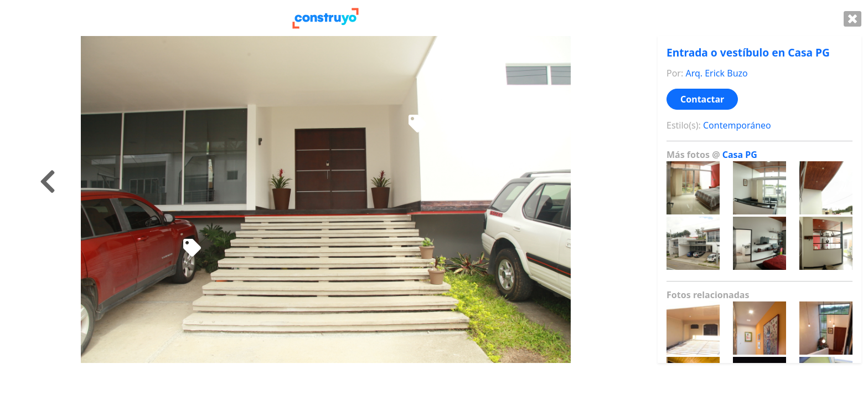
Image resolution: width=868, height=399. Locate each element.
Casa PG (740, 155)
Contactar (702, 99)
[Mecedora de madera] (417, 124)
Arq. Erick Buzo (716, 73)
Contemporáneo (737, 125)
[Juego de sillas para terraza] (192, 248)
